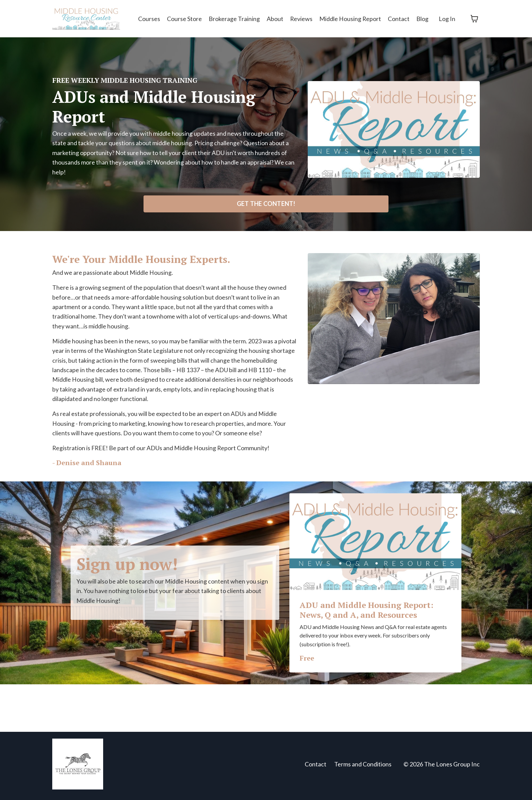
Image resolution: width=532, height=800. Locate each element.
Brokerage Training (234, 18)
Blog (422, 18)
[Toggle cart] (474, 19)
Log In (447, 18)
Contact (399, 18)
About (274, 18)
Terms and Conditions (363, 767)
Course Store (184, 18)
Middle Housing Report (350, 18)
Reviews (301, 18)
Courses (148, 18)
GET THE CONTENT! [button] (266, 204)
